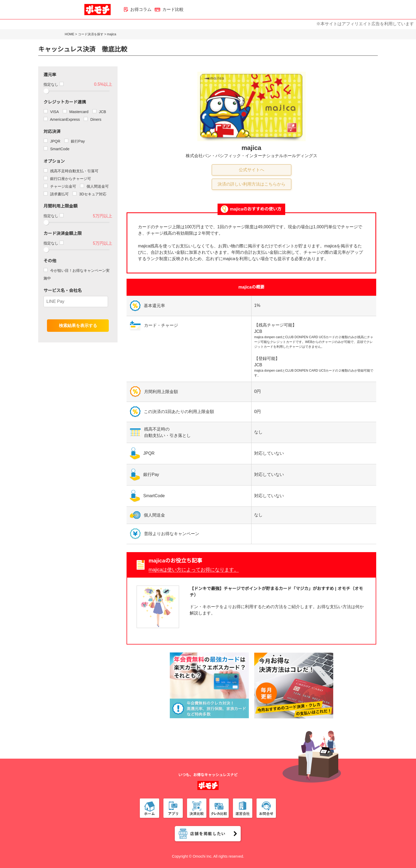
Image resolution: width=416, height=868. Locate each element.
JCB (99, 112)
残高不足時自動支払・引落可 (71, 171)
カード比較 (169, 9)
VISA (51, 112)
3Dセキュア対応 (89, 194)
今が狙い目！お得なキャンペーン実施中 (77, 274)
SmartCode (57, 149)
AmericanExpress (62, 119)
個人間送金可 (94, 186)
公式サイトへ (252, 170)
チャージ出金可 (60, 186)
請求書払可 (56, 194)
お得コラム (138, 10)
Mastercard (75, 112)
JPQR (52, 141)
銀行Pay (75, 141)
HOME (70, 34)
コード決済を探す (91, 34)
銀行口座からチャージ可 (67, 179)
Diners (92, 119)
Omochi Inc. (203, 856)
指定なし (53, 84)
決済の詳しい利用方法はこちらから (252, 184)
